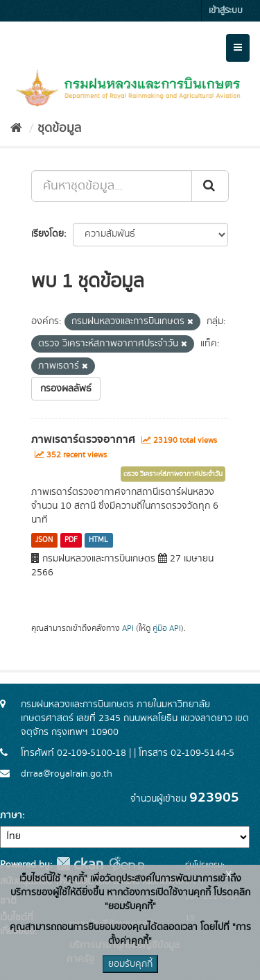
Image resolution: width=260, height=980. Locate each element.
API (128, 628)
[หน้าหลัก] (16, 128)
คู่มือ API (167, 628)
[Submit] (210, 186)
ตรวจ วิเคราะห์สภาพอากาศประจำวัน (173, 474)
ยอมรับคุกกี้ (130, 964)
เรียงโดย (47, 234)
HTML (98, 540)
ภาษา (11, 816)
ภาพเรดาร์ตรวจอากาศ (83, 439)
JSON (44, 540)
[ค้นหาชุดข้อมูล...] (112, 186)
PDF (71, 540)
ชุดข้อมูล (59, 128)
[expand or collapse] (238, 48)
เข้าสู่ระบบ (226, 11)
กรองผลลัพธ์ (66, 389)
